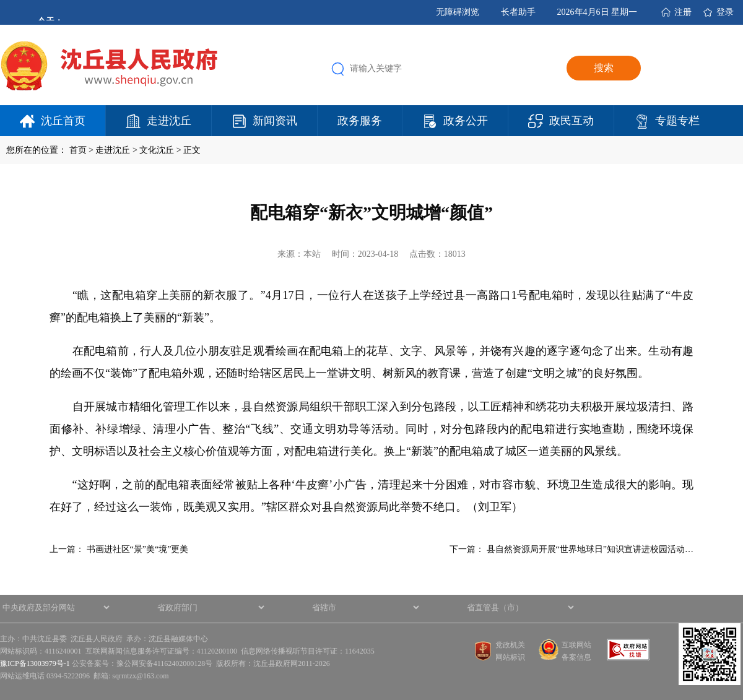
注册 (683, 12)
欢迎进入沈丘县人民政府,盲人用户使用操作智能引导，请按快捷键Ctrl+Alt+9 (0, 0)
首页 (78, 150)
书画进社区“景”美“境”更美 (138, 549)
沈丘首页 (63, 121)
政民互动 (571, 121)
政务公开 (466, 121)
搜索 (604, 68)
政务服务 (360, 121)
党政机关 (510, 645)
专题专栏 (677, 121)
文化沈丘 (157, 150)
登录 (725, 12)
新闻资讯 (275, 121)
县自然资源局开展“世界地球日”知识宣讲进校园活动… (590, 549)
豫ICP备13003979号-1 (35, 663)
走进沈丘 (169, 121)
